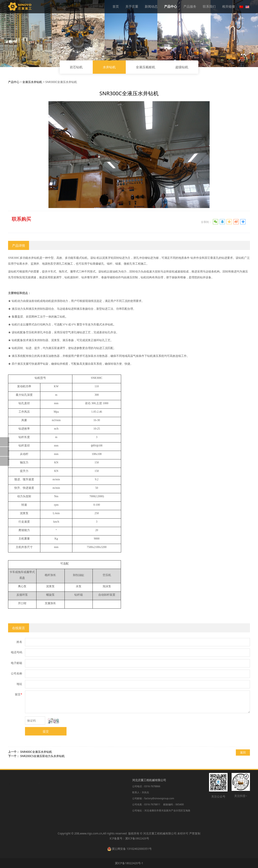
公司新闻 (44, 790)
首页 (116, 6)
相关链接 (229, 6)
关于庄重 (132, 6)
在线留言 (19, 628)
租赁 (103, 790)
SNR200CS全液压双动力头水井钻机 (43, 756)
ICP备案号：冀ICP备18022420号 (129, 840)
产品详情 (19, 245)
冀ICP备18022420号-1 (129, 863)
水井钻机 (109, 67)
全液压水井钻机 (32, 82)
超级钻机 (182, 67)
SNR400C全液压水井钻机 (36, 752)
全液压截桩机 (146, 67)
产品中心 (171, 6)
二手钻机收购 (109, 804)
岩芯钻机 (76, 67)
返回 (243, 752)
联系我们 (209, 6)
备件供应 (106, 812)
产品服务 (190, 6)
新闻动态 (151, 6)
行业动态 (44, 797)
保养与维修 (107, 797)
